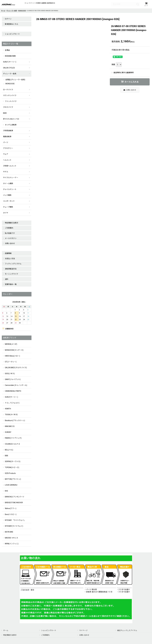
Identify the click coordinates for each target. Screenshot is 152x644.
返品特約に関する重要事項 (123, 73)
